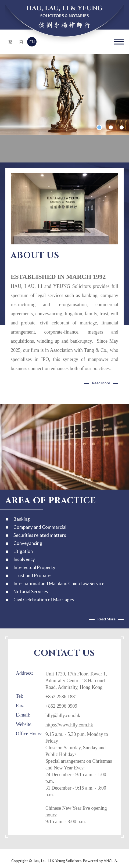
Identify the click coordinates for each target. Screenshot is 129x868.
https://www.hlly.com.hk (69, 725)
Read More (101, 383)
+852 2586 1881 (61, 697)
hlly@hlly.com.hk (63, 715)
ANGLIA (110, 861)
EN (32, 42)
